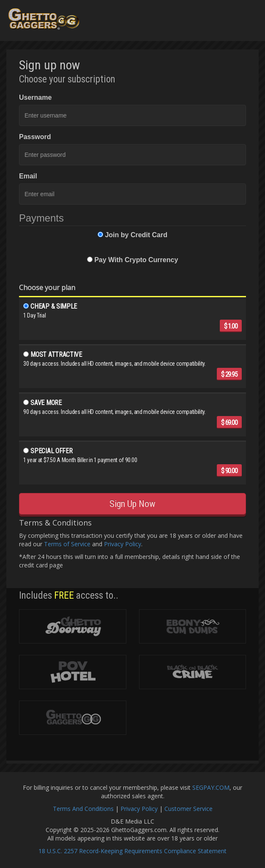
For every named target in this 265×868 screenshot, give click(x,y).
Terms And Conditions (83, 809)
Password (35, 137)
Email (28, 176)
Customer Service (189, 809)
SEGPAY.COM (211, 787)
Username (35, 97)
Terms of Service (67, 544)
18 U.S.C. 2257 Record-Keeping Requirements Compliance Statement (132, 851)
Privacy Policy (123, 544)
